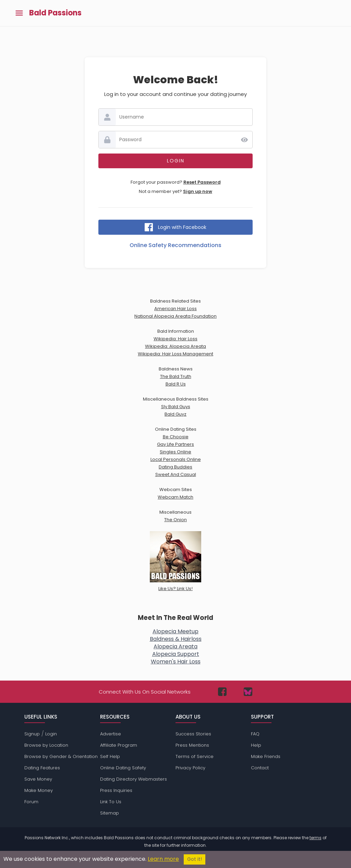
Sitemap (110, 813)
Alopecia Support (176, 654)
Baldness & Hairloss (176, 639)
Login (51, 734)
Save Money (38, 779)
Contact (260, 768)
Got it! (195, 859)
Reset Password (202, 182)
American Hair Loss (175, 309)
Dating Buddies (175, 467)
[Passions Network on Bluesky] (248, 692)
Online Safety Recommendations (175, 245)
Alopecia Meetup (175, 631)
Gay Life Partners (175, 444)
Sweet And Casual (176, 474)
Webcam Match (175, 497)
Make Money (39, 790)
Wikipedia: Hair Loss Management (175, 354)
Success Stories (193, 734)
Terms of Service (195, 756)
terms (316, 838)
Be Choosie (176, 437)
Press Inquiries (116, 790)
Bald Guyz (175, 414)
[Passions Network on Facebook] (222, 692)
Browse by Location (46, 745)
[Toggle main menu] (19, 13)
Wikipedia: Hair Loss (175, 339)
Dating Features (42, 768)
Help (256, 745)
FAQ (255, 734)
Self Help (110, 756)
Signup (32, 734)
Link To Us (111, 802)
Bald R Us (176, 384)
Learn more (163, 859)
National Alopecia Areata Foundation (175, 316)
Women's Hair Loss (176, 662)
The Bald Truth (176, 376)
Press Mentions (192, 745)
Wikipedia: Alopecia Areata (175, 346)
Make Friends (266, 756)
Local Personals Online (176, 459)
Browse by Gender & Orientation (61, 756)
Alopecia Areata (175, 646)
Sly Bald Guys (176, 407)
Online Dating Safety (123, 768)
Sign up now (198, 191)
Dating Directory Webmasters (134, 779)
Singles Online (175, 452)
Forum (31, 802)
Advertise (111, 734)
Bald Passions (55, 13)
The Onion (175, 520)
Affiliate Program (119, 745)
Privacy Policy (190, 768)
